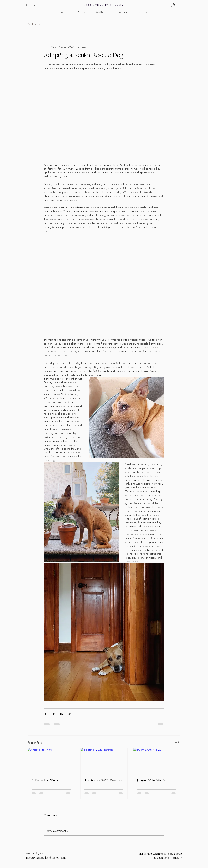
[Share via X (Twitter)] (53, 714)
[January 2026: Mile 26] (157, 761)
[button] (173, 5)
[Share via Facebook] (45, 714)
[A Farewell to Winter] (51, 761)
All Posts (34, 24)
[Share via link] (69, 714)
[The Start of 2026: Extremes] (104, 761)
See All (177, 742)
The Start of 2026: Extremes (103, 781)
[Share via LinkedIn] (61, 714)
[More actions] (162, 47)
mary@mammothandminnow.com (46, 858)
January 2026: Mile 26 (152, 781)
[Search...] (45, 5)
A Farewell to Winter (45, 781)
